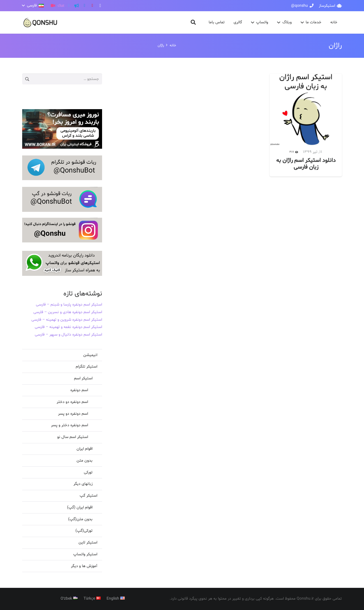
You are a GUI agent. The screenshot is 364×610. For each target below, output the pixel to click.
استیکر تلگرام (87, 367)
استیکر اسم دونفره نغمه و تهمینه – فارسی (68, 327)
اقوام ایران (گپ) (80, 507)
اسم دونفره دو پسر (73, 414)
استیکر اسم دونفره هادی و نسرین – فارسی (68, 312)
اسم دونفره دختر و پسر (70, 425)
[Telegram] (84, 6)
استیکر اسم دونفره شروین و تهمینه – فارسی (67, 320)
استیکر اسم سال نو (73, 437)
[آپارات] (53, 6)
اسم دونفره (79, 390)
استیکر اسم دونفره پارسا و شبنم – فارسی (69, 305)
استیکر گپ (88, 496)
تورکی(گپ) (84, 531)
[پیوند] (41, 23)
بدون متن (85, 461)
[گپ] (61, 6)
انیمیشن (90, 355)
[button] (33, 6)
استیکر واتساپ (85, 554)
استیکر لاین (88, 543)
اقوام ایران (85, 449)
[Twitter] (69, 6)
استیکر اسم (83, 378)
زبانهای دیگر (83, 484)
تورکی (88, 472)
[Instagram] (100, 6)
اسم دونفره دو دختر (72, 402)
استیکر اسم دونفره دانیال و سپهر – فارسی (68, 335)
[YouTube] (92, 6)
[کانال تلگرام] (77, 6)
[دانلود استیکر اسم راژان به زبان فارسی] (306, 125)
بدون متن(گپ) (80, 519)
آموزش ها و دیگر (84, 566)
